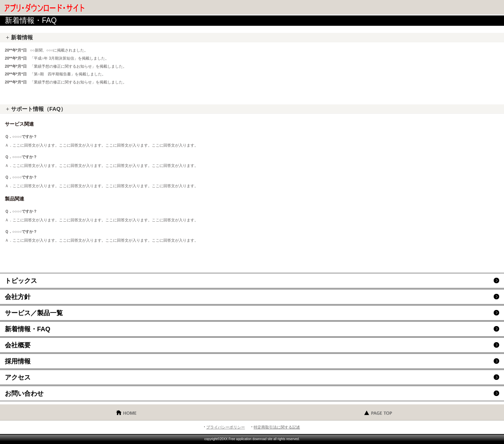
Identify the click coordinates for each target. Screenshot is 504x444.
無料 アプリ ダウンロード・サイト (52, 8)
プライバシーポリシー (226, 427)
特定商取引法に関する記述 (277, 427)
